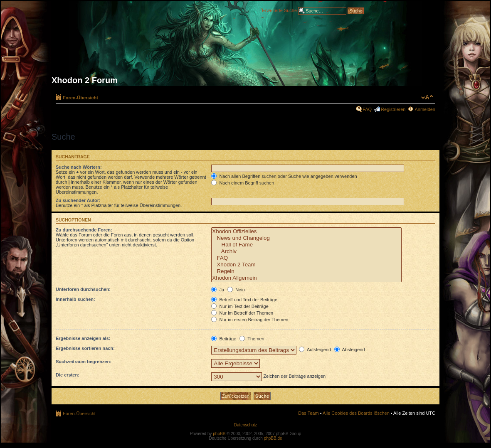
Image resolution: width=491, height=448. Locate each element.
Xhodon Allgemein (306, 278)
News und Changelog (306, 238)
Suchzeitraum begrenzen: (84, 362)
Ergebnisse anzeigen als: (83, 338)
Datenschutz (246, 425)
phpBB (219, 434)
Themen (252, 339)
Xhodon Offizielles (306, 231)
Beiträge (224, 339)
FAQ (367, 109)
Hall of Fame (306, 245)
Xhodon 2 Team (306, 265)
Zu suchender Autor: (78, 200)
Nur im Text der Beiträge (240, 306)
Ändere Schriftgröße (427, 97)
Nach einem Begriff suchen (243, 183)
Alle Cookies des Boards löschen (356, 413)
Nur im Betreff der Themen (242, 313)
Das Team (308, 413)
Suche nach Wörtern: (79, 167)
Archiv (306, 251)
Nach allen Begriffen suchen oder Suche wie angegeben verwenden (284, 176)
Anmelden (425, 109)
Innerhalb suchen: (75, 299)
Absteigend (350, 350)
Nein (236, 290)
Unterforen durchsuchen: (83, 289)
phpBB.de (273, 438)
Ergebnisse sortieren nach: (85, 348)
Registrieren (393, 109)
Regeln (306, 271)
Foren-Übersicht (80, 98)
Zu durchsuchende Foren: (84, 230)
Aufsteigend (315, 350)
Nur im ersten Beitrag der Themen (250, 320)
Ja (218, 290)
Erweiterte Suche (279, 10)
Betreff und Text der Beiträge (244, 300)
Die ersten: (68, 375)
